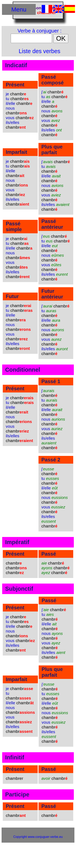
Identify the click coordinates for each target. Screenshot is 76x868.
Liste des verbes (39, 51)
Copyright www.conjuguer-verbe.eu (38, 837)
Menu (19, 9)
